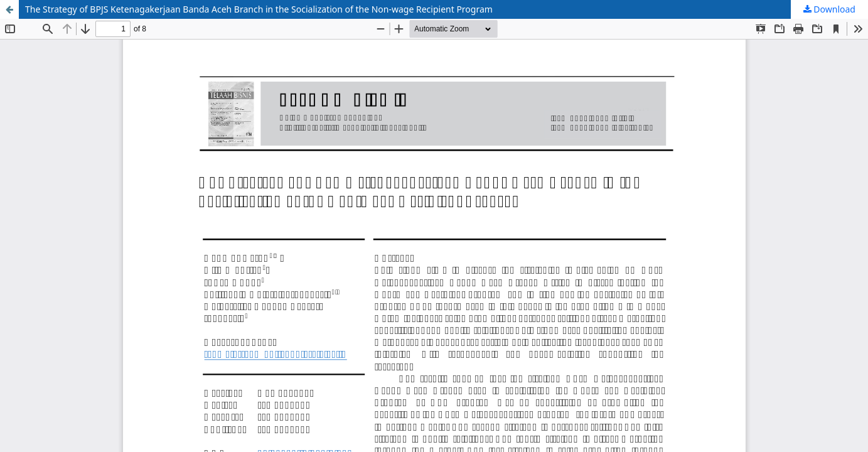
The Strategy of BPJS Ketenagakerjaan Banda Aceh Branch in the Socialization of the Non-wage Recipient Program (259, 9)
